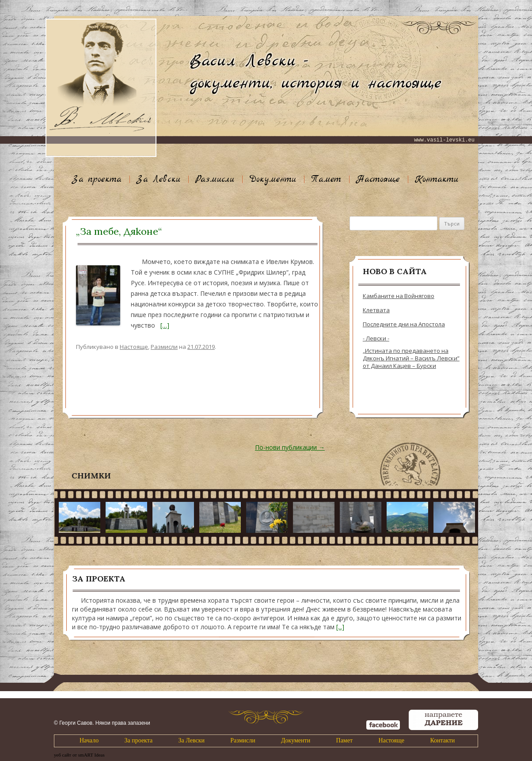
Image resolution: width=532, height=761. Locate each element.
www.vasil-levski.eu (444, 140)
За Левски (158, 179)
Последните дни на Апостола (404, 324)
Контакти (437, 179)
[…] (165, 325)
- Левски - (376, 338)
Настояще (378, 179)
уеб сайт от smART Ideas (79, 755)
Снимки (91, 476)
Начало (89, 740)
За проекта (97, 179)
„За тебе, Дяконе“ (119, 231)
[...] (340, 627)
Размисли (215, 179)
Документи (273, 179)
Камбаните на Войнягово (399, 296)
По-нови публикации (290, 447)
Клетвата (376, 310)
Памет (326, 179)
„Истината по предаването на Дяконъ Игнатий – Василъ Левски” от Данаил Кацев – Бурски (411, 358)
